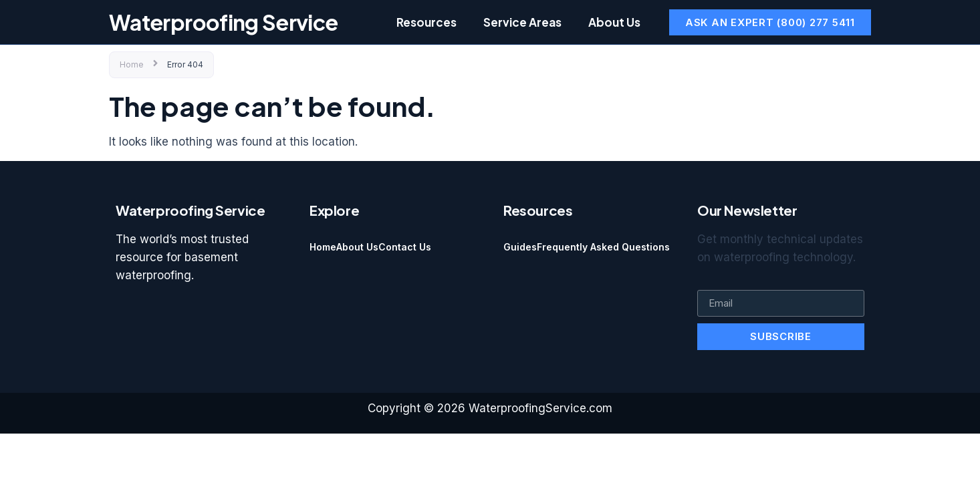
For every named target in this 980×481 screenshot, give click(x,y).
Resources (426, 22)
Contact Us (405, 247)
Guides (520, 247)
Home (132, 64)
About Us (614, 22)
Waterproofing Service (224, 22)
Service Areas (522, 22)
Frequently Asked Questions (603, 247)
